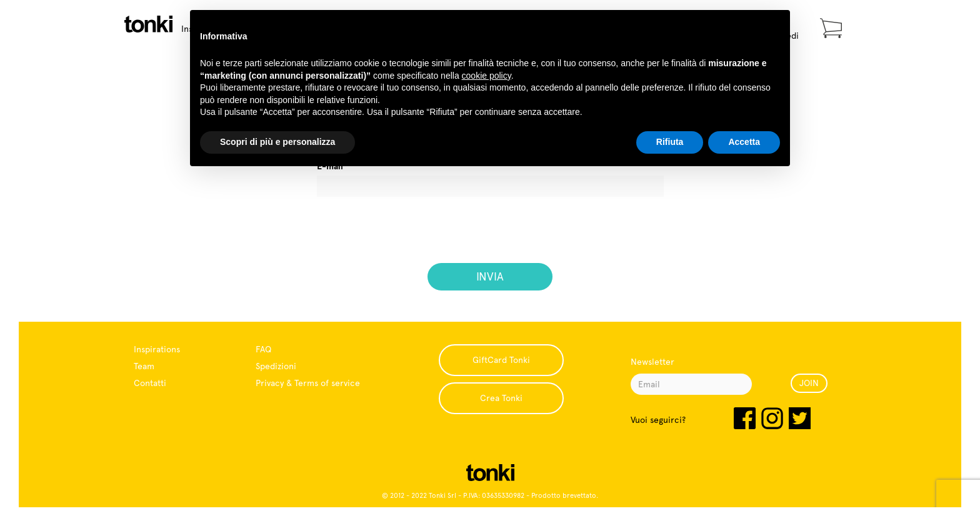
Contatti (150, 383)
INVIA (490, 276)
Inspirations (157, 349)
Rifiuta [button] (670, 142)
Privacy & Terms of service (308, 383)
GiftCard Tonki (501, 360)
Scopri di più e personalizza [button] (277, 142)
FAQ (263, 349)
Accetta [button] (744, 142)
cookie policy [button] (487, 76)
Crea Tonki (501, 398)
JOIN (809, 383)
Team (144, 366)
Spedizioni (276, 366)
